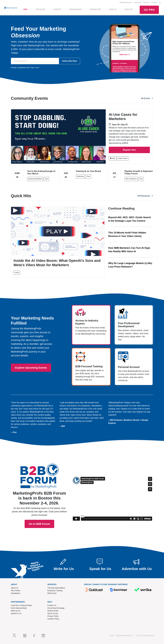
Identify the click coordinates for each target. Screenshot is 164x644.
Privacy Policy (53, 616)
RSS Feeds (16, 591)
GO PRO (149, 10)
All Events (147, 98)
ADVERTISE (95, 9)
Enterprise (138, 2)
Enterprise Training (55, 591)
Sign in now (35, 68)
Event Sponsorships (19, 608)
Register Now (129, 150)
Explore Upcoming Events (31, 368)
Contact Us (52, 605)
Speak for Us (16, 613)
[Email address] (35, 61)
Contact (154, 2)
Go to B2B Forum (39, 489)
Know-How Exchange (56, 608)
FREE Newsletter (126, 2)
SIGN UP (128, 9)
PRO (25, 9)
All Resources (145, 196)
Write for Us (16, 611)
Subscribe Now (69, 61)
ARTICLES (41, 9)
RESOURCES (76, 9)
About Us (15, 588)
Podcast (146, 2)
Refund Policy (53, 611)
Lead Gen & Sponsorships (21, 605)
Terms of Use (53, 613)
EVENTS (57, 9)
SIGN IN (113, 9)
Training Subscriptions (56, 588)
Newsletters (16, 593)
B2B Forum (52, 593)
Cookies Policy (53, 619)
